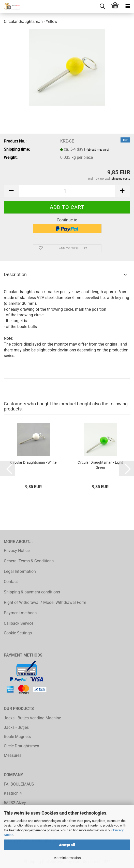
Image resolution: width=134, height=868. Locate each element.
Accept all (67, 845)
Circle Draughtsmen (21, 746)
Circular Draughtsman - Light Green (100, 465)
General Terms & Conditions (29, 561)
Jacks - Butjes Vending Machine (32, 718)
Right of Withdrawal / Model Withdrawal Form (45, 602)
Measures (13, 755)
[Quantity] (67, 191)
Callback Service (19, 623)
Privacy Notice (17, 551)
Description (15, 274)
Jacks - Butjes (16, 727)
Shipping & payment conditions (32, 592)
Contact (11, 582)
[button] (11, 191)
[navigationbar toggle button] (128, 6)
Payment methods (20, 613)
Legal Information (20, 571)
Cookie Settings (18, 633)
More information (67, 858)
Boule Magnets (17, 737)
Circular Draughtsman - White (33, 462)
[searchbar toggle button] (102, 6)
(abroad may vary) (98, 150)
